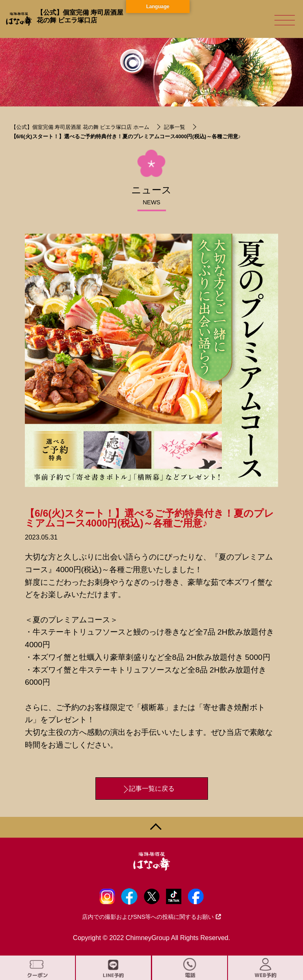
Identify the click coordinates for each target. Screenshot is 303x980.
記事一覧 (175, 127)
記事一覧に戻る (152, 789)
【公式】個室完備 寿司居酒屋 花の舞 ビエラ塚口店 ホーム (80, 127)
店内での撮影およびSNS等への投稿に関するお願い (152, 917)
